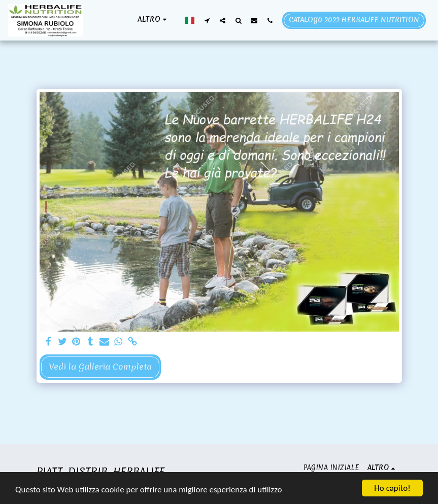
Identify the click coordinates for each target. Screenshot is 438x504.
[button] (207, 20)
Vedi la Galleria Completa (100, 367)
